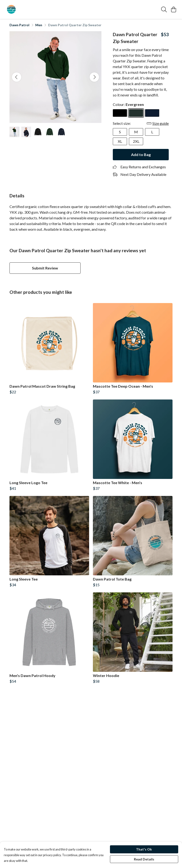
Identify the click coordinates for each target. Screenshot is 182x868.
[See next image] (94, 77)
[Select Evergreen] (136, 113)
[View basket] (173, 9)
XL (120, 141)
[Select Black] (120, 113)
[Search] (164, 9)
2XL (136, 141)
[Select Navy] (152, 113)
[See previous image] (17, 77)
